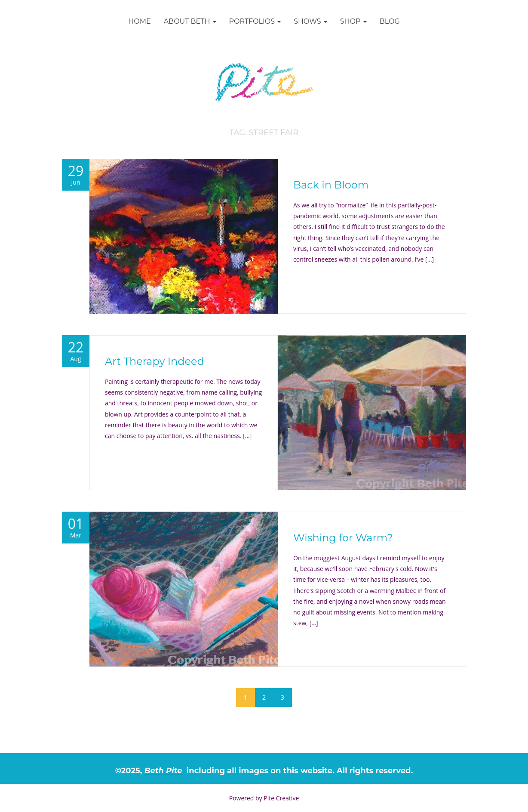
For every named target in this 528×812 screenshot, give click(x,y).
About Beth (190, 21)
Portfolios (255, 21)
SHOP (353, 21)
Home (139, 21)
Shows (310, 21)
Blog (390, 21)
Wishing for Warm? (343, 538)
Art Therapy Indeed (155, 361)
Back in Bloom (331, 185)
